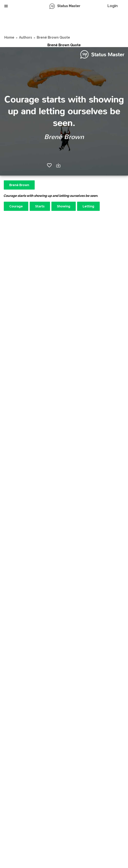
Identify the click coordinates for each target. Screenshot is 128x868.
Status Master (69, 6)
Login (112, 6)
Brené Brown (19, 185)
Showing (64, 206)
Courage (16, 206)
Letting (88, 206)
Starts (40, 206)
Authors (26, 37)
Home (9, 37)
